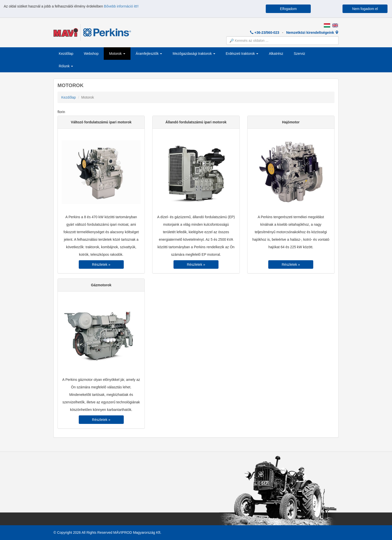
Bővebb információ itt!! (121, 6)
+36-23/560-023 (265, 33)
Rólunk (66, 66)
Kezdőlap (66, 54)
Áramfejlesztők (149, 54)
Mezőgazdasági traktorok (194, 54)
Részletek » (101, 264)
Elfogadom (288, 9)
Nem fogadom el (365, 9)
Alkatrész (276, 54)
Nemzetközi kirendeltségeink (312, 33)
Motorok (117, 54)
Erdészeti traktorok (242, 54)
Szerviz (299, 54)
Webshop (91, 54)
